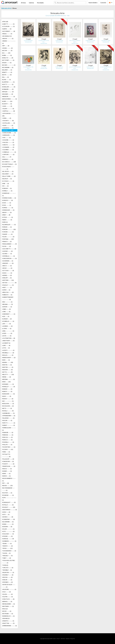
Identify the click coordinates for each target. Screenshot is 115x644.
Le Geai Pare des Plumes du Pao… (106, 68)
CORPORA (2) (8, 154)
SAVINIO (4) (8, 517)
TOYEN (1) (5, 565)
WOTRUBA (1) (8, 614)
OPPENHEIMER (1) (9, 416)
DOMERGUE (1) (9, 194)
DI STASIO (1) (8, 181)
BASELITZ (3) (8, 58)
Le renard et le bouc (28, 40)
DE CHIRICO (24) (9, 162)
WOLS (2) (5, 609)
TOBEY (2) (7, 558)
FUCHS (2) (7, 246)
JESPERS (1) (7, 307)
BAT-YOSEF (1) (8, 60)
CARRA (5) (7, 118)
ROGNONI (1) (8, 495)
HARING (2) (7, 275)
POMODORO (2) (8, 461)
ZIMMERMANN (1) (10, 626)
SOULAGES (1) (8, 534)
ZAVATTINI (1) (8, 623)
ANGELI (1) (7, 34)
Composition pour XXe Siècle (28, 68)
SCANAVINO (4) (8, 519)
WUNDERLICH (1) (8, 616)
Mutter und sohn (59, 67)
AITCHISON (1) (8, 26)
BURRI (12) (7, 101)
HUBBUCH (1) (7, 295)
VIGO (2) (6, 592)
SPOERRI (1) (7, 536)
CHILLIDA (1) (8, 142)
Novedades (40, 3)
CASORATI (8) (8, 121)
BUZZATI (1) (7, 104)
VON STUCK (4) (8, 599)
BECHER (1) (9, 65)
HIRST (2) (7, 287)
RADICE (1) (7, 469)
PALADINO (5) (8, 418)
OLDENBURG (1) (8, 413)
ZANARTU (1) (8, 621)
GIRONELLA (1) (9, 256)
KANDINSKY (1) (9, 314)
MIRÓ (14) (6, 382)
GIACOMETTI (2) (9, 249)
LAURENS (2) (7, 326)
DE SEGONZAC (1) (8, 168)
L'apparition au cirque (90, 40)
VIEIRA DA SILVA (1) (9, 586)
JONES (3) (6, 309)
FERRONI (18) (9, 229)
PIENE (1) (6, 452)
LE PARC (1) (7, 328)
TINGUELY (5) (7, 556)
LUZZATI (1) (8, 350)
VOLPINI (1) (7, 597)
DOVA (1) (7, 203)
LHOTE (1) (7, 336)
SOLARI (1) (8, 529)
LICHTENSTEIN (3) (9, 338)
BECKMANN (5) (8, 67)
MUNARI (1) (7, 389)
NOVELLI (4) (8, 411)
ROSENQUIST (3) (9, 502)
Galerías (31, 3)
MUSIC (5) (7, 396)
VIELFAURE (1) (9, 589)
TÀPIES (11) (7, 548)
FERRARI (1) (7, 227)
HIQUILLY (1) (8, 285)
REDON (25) (7, 486)
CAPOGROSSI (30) (9, 115)
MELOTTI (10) (8, 374)
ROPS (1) (9, 499)
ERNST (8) (6, 215)
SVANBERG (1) (9, 541)
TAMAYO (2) (7, 546)
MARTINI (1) (8, 367)
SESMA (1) (8, 524)
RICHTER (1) (7, 493)
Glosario (68, 639)
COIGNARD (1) (8, 147)
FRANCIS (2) (7, 241)
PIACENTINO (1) (9, 447)
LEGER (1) (7, 333)
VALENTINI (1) (8, 572)
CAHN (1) (7, 106)
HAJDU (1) (7, 273)
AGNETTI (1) (8, 24)
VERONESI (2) (7, 582)
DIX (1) (5, 186)
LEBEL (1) (8, 331)
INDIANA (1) (7, 304)
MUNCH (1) (7, 391)
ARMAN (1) (9, 42)
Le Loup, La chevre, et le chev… (44, 41)
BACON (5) (7, 51)
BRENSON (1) (9, 96)
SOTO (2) (8, 531)
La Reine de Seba (59, 40)
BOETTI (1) (8, 84)
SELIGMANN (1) (8, 522)
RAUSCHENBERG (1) (9, 480)
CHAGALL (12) (8, 130)
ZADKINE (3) (6, 618)
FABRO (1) (7, 220)
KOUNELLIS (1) (8, 321)
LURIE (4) (6, 345)
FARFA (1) (5, 222)
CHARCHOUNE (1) (9, 133)
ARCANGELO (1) (7, 36)
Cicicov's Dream (90, 67)
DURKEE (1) (8, 208)
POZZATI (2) (8, 464)
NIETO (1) (7, 408)
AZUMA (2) (7, 48)
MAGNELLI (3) (8, 353)
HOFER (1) (6, 290)
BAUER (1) (7, 63)
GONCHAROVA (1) (9, 258)
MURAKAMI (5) (8, 394)
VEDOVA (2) (7, 577)
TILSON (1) (6, 553)
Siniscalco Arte (6, 8)
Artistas (23, 3)
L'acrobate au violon (106, 40)
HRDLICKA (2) (8, 292)
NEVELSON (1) (8, 404)
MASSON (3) (7, 370)
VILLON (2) (7, 594)
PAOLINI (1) (7, 420)
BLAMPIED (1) (8, 82)
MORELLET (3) (9, 387)
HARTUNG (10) (8, 280)
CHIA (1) (6, 138)
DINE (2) (6, 183)
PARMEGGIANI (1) (9, 429)
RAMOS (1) (6, 476)
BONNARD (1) (8, 89)
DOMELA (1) (7, 191)
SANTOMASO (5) (10, 510)
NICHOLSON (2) (8, 406)
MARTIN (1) (7, 365)
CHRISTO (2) (8, 145)
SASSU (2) (6, 512)
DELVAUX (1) (7, 179)
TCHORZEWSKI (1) (9, 551)
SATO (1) (6, 514)
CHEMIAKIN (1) (9, 135)
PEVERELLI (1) (8, 442)
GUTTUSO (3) (8, 271)
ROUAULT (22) (9, 507)
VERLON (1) (7, 580)
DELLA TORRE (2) (9, 176)
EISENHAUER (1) (8, 210)
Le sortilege (44, 67)
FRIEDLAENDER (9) (9, 244)
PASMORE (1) (8, 432)
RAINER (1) (7, 471)
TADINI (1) (7, 543)
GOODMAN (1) (8, 261)
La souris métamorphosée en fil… (75, 68)
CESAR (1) (8, 125)
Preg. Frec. (73, 639)
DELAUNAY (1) (8, 174)
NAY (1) (8, 401)
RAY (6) (5, 483)
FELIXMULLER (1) (9, 225)
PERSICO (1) (7, 440)
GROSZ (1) (7, 268)
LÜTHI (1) (6, 348)
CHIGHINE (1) (8, 140)
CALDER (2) (8, 109)
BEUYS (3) (7, 75)
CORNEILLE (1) (9, 152)
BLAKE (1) (7, 80)
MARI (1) (6, 360)
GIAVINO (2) (7, 251)
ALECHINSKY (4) (9, 31)
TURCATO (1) (8, 568)
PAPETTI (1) (9, 423)
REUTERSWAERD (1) (9, 489)
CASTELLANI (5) (9, 123)
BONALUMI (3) (9, 87)
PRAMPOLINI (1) (9, 466)
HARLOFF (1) (7, 278)
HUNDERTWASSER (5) (8, 298)
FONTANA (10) (8, 239)
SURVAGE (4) (8, 539)
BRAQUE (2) (8, 92)
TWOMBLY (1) (7, 570)
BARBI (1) (7, 55)
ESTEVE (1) (8, 217)
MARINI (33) (8, 362)
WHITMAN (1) (8, 606)
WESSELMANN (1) (9, 604)
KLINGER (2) (7, 319)
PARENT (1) (9, 425)
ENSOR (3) (7, 212)
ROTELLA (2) (8, 505)
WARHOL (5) (7, 601)
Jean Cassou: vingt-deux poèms (75, 41)
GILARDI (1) (7, 254)
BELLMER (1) (7, 70)
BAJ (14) (6, 53)
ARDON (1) (8, 38)
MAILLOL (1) (8, 355)
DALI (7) (7, 157)
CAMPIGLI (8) (9, 111)
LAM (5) (7, 324)
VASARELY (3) (8, 575)
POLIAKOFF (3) (8, 459)
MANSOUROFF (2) (9, 358)
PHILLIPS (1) (7, 445)
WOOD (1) (7, 611)
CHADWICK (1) (8, 128)
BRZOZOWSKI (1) (10, 99)
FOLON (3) (8, 237)
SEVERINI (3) (7, 527)
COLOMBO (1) (8, 150)
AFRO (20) (5, 22)
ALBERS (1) (7, 29)
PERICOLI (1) (7, 437)
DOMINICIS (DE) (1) (9, 198)
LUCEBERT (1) (6, 343)
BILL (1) (5, 77)
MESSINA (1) (8, 379)
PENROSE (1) (8, 435)
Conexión (103, 3)
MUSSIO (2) (8, 399)
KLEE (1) (6, 316)
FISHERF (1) (7, 234)
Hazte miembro (93, 3)
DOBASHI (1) (7, 188)
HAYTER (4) (9, 283)
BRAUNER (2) (8, 94)
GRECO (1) (7, 266)
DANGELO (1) (8, 159)
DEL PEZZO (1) (8, 171)
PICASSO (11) (8, 449)
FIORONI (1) (8, 232)
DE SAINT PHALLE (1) (9, 164)
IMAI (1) (7, 302)
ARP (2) (6, 46)
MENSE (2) (7, 377)
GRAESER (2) (8, 263)
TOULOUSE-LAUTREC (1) (9, 562)
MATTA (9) (7, 372)
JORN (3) (6, 312)
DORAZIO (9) (7, 200)
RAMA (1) (6, 474)
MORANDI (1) (8, 384)
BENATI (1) (7, 72)
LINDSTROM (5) (8, 341)
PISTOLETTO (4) (6, 455)
